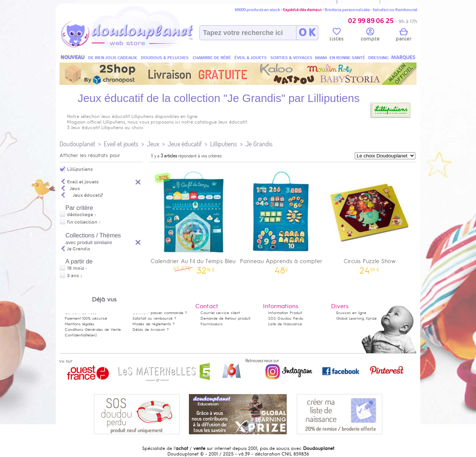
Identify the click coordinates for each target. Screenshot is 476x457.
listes (337, 36)
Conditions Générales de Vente (93, 330)
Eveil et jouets (121, 144)
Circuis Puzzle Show (370, 219)
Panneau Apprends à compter (282, 219)
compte (370, 36)
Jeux (153, 144)
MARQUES (403, 57)
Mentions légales (80, 324)
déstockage (80, 215)
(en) (93, 335)
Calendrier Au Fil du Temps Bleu (193, 219)
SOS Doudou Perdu (286, 318)
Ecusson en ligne (351, 313)
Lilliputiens (223, 144)
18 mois (75, 268)
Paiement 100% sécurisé (86, 318)
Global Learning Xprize (356, 318)
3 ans (73, 276)
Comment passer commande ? (160, 313)
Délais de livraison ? (151, 330)
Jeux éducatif (185, 144)
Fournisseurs (212, 324)
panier (403, 36)
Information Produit (285, 313)
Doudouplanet (77, 144)
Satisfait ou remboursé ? (154, 318)
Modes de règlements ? (154, 324)
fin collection (82, 222)
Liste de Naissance (285, 324)
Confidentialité (77, 335)
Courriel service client (220, 313)
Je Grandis (259, 144)
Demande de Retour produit (225, 318)
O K (307, 33)
